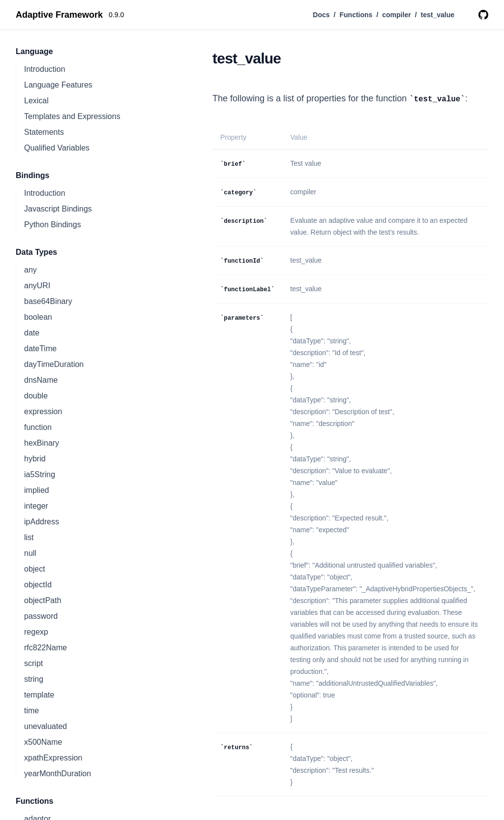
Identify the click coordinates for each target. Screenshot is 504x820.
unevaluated (45, 726)
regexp (36, 632)
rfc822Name (45, 648)
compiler (396, 15)
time (31, 711)
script (33, 663)
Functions (356, 15)
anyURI (37, 286)
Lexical (36, 101)
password (41, 616)
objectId (38, 585)
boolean (38, 317)
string (34, 679)
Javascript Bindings (58, 209)
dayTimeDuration (54, 364)
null (30, 553)
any (30, 270)
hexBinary (42, 443)
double (36, 396)
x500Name (43, 742)
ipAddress (42, 522)
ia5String (40, 474)
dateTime (40, 349)
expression (43, 411)
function (38, 427)
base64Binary (48, 301)
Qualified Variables (57, 148)
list (29, 537)
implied (37, 490)
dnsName (41, 380)
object (35, 569)
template (39, 695)
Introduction (45, 69)
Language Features (58, 85)
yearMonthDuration (58, 774)
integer (36, 506)
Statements (44, 132)
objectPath (43, 600)
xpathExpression (53, 758)
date (32, 333)
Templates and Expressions (72, 116)
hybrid (35, 459)
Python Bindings (53, 225)
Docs (321, 15)
